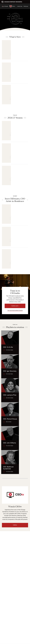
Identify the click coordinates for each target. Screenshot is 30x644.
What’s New (20, 6)
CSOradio (4, 6)
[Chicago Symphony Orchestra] (12, 2)
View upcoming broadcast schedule (15, 310)
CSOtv (11, 6)
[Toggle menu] (28, 2)
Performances (26, 6)
